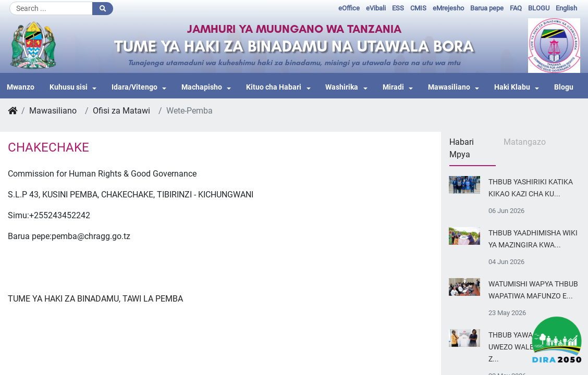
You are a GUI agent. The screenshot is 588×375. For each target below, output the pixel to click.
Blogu (564, 87)
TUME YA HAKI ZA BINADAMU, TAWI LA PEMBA (95, 299)
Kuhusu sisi (69, 87)
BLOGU (539, 8)
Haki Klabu (512, 87)
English (566, 8)
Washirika (342, 87)
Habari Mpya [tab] (462, 148)
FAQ (516, 8)
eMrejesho (448, 8)
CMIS (418, 8)
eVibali (376, 8)
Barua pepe (487, 8)
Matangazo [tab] (525, 142)
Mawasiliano (449, 87)
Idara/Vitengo (134, 87)
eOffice (349, 8)
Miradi (393, 87)
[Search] (51, 8)
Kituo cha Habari (274, 87)
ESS (398, 8)
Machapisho (202, 87)
